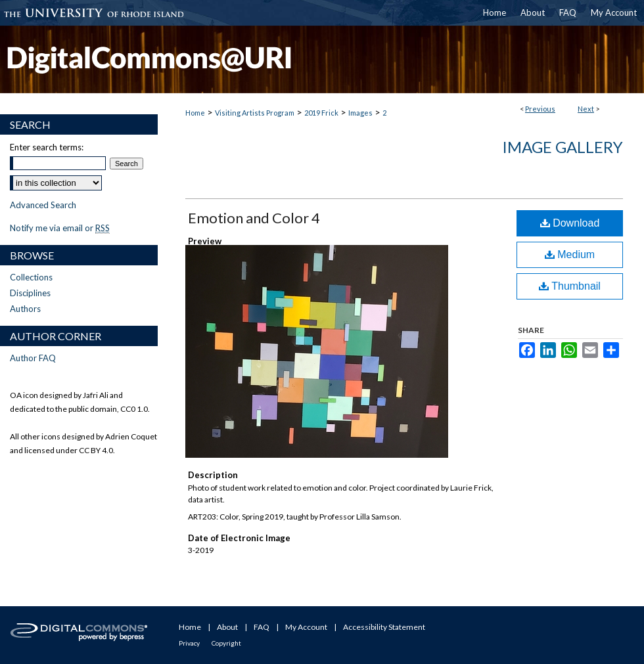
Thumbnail (570, 286)
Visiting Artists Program (255, 113)
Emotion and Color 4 (254, 218)
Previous (540, 109)
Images (360, 113)
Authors (25, 309)
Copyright (226, 643)
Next (586, 109)
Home (195, 113)
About (227, 627)
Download (570, 223)
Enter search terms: (47, 147)
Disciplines (30, 293)
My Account (306, 627)
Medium (570, 255)
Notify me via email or (60, 228)
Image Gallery (563, 147)
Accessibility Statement (384, 627)
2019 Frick (321, 113)
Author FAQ (33, 358)
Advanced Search (43, 205)
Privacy (189, 643)
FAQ (262, 627)
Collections (31, 277)
